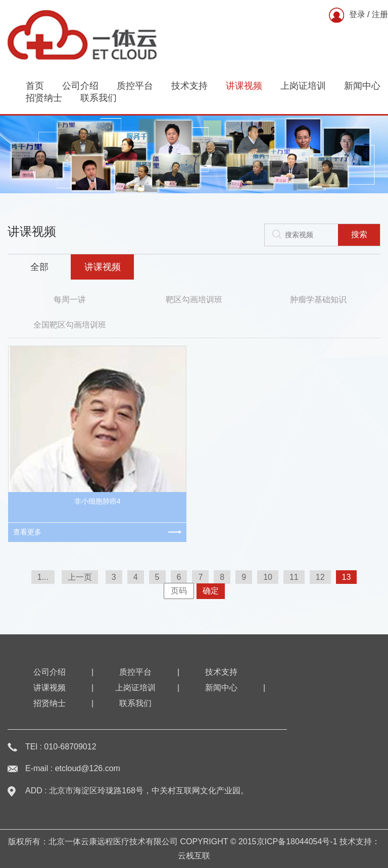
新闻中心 (362, 86)
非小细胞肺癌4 (98, 501)
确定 (211, 591)
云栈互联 (194, 856)
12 (320, 577)
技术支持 (189, 86)
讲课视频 (244, 86)
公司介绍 (80, 86)
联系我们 (99, 98)
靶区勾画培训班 (194, 300)
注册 (380, 14)
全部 (39, 267)
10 (268, 577)
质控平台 (135, 86)
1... (43, 577)
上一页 (80, 577)
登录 (357, 14)
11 (294, 577)
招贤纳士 (44, 98)
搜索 (359, 234)
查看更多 (27, 532)
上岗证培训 (303, 86)
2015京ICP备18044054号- (286, 842)
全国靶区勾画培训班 (70, 325)
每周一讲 (70, 300)
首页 (35, 86)
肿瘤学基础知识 (318, 300)
